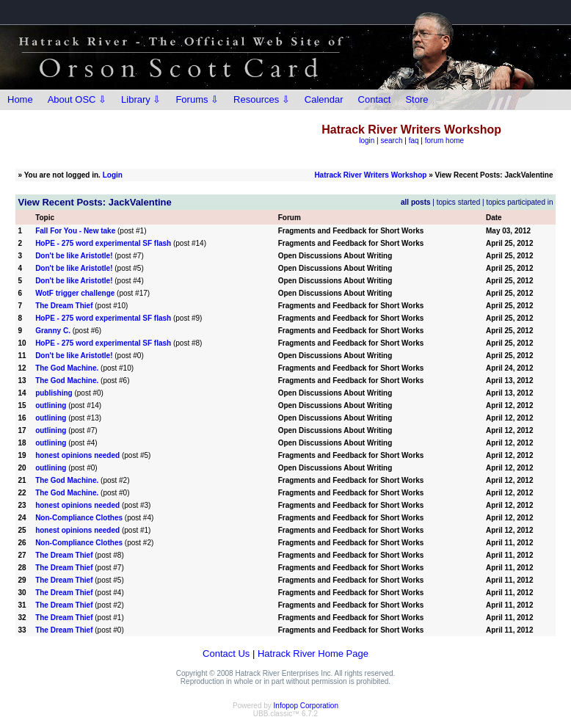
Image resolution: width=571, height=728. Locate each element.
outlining (51, 405)
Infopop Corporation (306, 706)
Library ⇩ (141, 99)
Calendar (324, 99)
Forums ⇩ (197, 99)
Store (417, 99)
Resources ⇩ (262, 99)
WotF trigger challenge (75, 293)
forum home (444, 141)
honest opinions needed (77, 455)
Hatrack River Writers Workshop (370, 175)
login (367, 141)
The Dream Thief (64, 306)
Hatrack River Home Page (313, 654)
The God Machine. (68, 368)
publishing (54, 393)
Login (113, 175)
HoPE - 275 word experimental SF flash (103, 243)
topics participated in (519, 202)
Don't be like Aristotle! (74, 256)
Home (20, 99)
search (392, 141)
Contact (375, 99)
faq (414, 141)
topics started (458, 202)
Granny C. (53, 331)
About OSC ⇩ (77, 99)
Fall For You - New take (75, 231)
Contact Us (226, 654)
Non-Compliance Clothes (79, 518)
